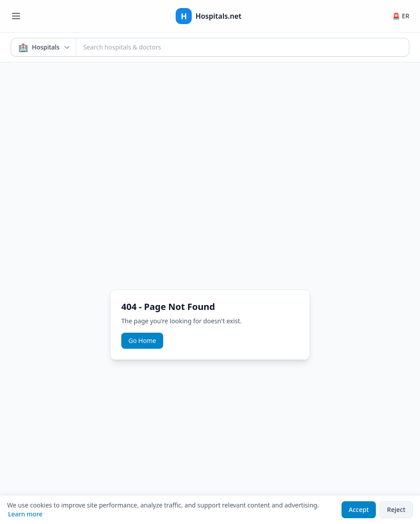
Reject (396, 510)
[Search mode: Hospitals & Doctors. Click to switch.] (44, 47)
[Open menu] (16, 16)
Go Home (142, 340)
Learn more (25, 514)
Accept (359, 510)
